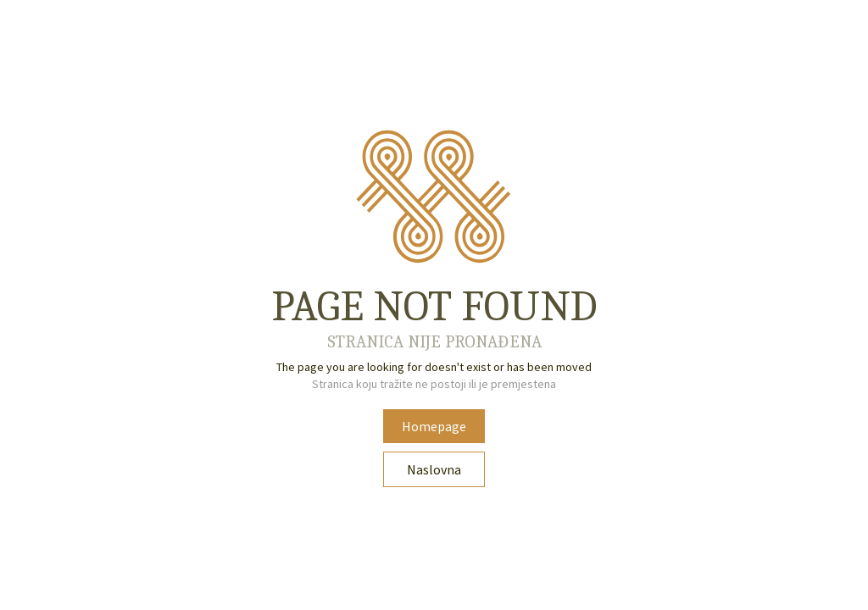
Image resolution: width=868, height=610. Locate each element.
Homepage (434, 426)
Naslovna (434, 469)
